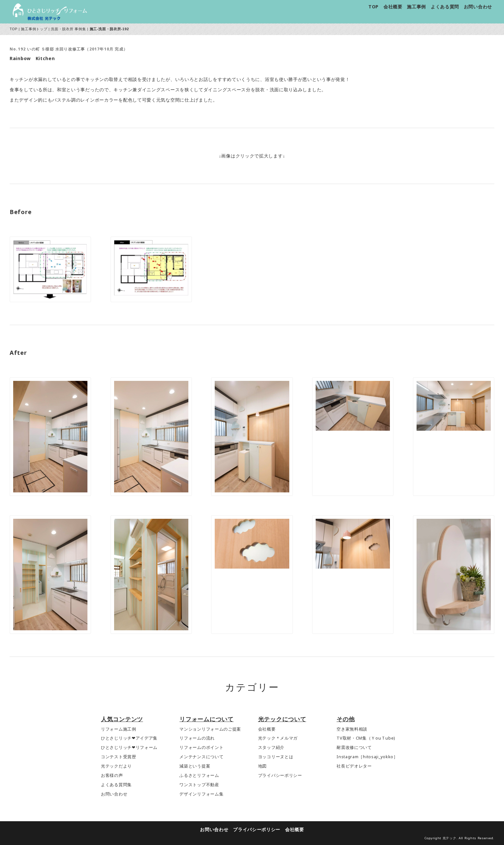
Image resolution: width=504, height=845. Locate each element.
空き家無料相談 (352, 729)
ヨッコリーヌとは (276, 757)
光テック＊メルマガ (278, 738)
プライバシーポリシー (280, 775)
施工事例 (416, 7)
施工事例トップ (34, 29)
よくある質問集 (116, 785)
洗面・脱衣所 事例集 (68, 29)
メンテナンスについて (201, 757)
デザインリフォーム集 (201, 794)
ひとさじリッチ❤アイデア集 (129, 738)
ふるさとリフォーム (199, 775)
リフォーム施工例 (119, 729)
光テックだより (116, 766)
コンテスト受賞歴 (119, 757)
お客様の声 (112, 775)
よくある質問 (445, 7)
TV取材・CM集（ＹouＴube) (366, 738)
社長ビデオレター (354, 766)
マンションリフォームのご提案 (210, 729)
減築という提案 (195, 766)
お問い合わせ (478, 7)
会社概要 (393, 7)
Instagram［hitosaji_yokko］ (367, 757)
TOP (373, 7)
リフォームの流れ (197, 738)
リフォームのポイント (201, 747)
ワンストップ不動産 (199, 785)
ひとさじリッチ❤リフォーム (129, 747)
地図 (262, 766)
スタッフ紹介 (271, 747)
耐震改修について (354, 747)
